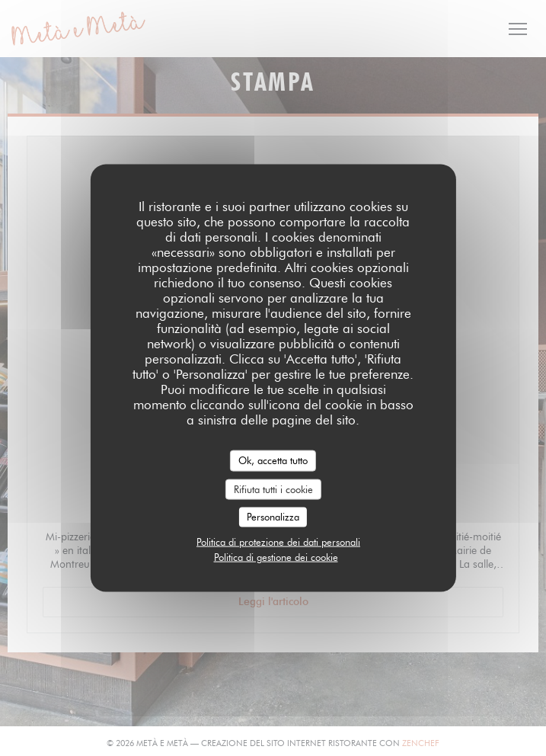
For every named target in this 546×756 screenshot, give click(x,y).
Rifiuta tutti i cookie (273, 489)
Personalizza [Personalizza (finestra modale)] (273, 517)
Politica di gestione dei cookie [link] (276, 556)
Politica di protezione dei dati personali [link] (278, 541)
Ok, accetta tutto (273, 460)
